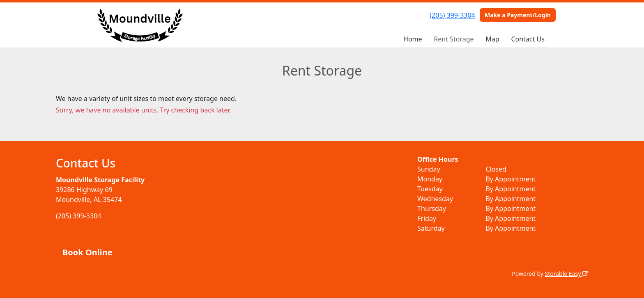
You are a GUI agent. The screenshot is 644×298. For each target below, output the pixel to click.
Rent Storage (454, 39)
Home (413, 39)
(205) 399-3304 (452, 15)
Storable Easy (567, 274)
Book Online (87, 252)
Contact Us (528, 39)
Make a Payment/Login (518, 15)
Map (492, 39)
